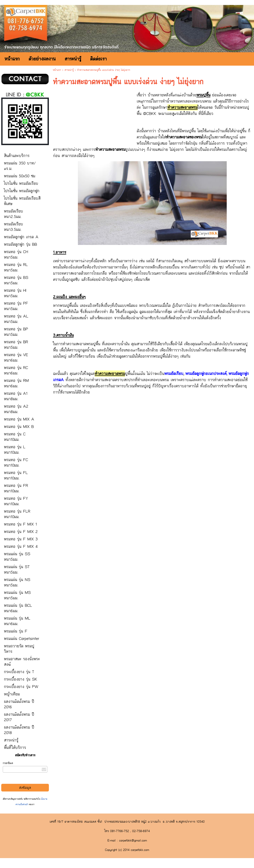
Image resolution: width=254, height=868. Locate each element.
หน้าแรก (57, 70)
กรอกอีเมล (8, 763)
